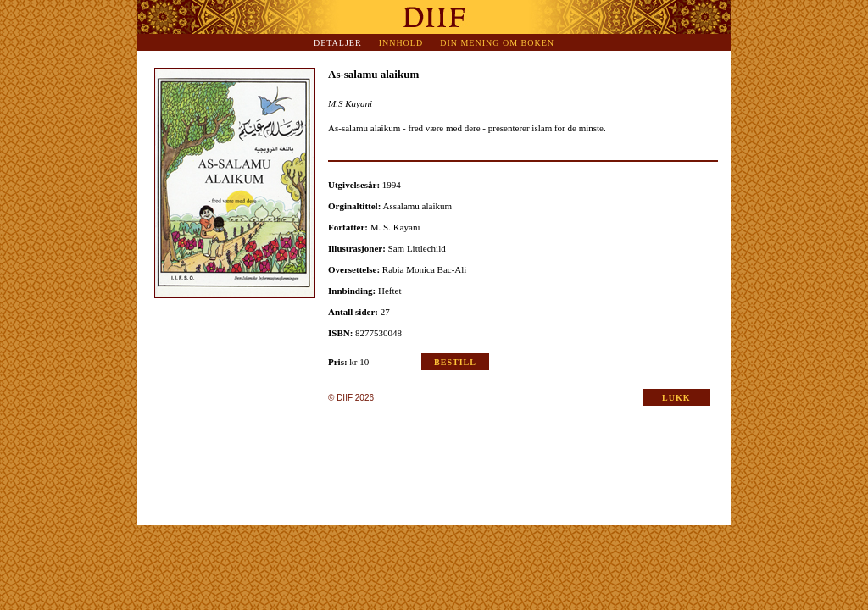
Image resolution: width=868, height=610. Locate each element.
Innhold (401, 43)
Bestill (455, 362)
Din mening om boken (497, 43)
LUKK (676, 398)
